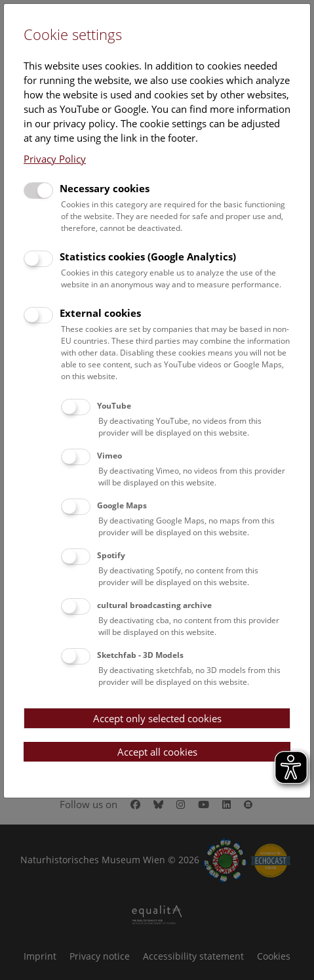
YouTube (114, 406)
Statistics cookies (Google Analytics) (148, 256)
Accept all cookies (157, 752)
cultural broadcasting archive (154, 605)
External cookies (100, 313)
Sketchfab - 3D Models (140, 655)
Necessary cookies (105, 188)
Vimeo (109, 456)
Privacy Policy (55, 159)
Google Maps (122, 505)
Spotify (111, 555)
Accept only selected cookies (157, 718)
